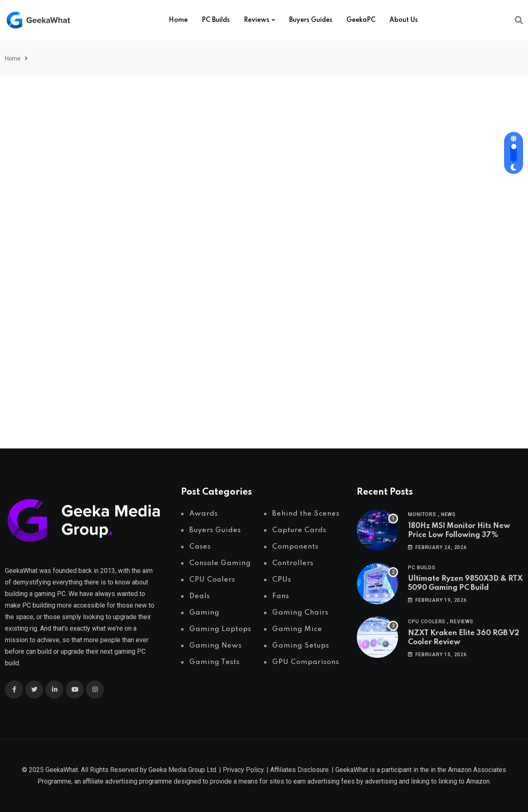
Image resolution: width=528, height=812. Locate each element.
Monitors (422, 514)
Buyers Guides (311, 20)
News (448, 514)
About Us (404, 20)
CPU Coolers (427, 622)
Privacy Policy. (244, 770)
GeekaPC (361, 20)
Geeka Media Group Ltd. (183, 770)
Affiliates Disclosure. (300, 770)
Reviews (257, 20)
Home (178, 20)
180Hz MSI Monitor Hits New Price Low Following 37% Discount (459, 535)
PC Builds (216, 20)
